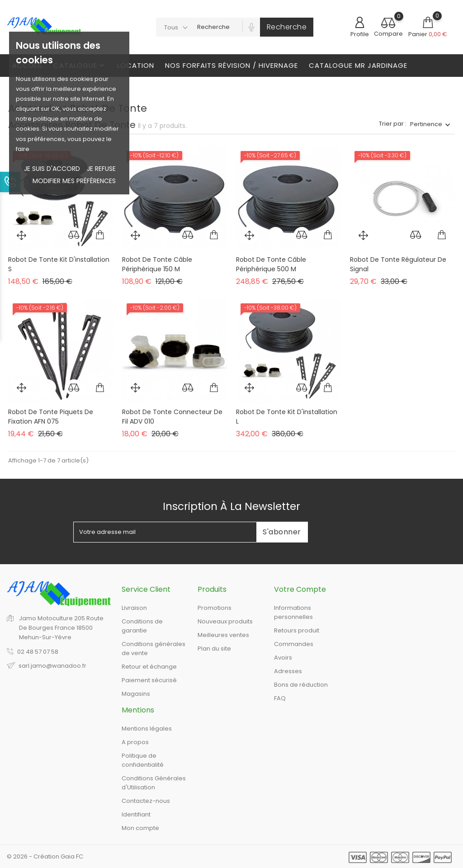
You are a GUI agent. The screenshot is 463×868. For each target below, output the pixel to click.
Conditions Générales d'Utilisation (154, 783)
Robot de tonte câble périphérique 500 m (271, 264)
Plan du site (214, 649)
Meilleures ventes (223, 635)
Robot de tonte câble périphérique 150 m (157, 264)
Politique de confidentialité (143, 760)
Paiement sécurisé (149, 680)
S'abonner (282, 532)
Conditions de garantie (142, 626)
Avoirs (283, 658)
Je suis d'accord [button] (52, 169)
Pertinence (426, 124)
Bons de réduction (301, 685)
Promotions (215, 608)
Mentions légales (147, 729)
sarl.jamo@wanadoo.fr (52, 666)
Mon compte (140, 828)
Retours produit (297, 630)
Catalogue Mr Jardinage (358, 65)
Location (136, 65)
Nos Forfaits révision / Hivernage (231, 65)
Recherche (287, 27)
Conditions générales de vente (154, 649)
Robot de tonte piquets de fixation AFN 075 (51, 417)
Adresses (288, 671)
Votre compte (300, 589)
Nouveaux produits (225, 621)
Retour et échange (149, 667)
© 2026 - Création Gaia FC (45, 856)
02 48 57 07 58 (38, 652)
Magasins (136, 694)
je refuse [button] (101, 169)
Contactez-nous (146, 801)
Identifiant (136, 814)
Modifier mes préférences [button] (74, 181)
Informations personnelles (293, 612)
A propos (135, 742)
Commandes (294, 644)
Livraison (134, 608)
